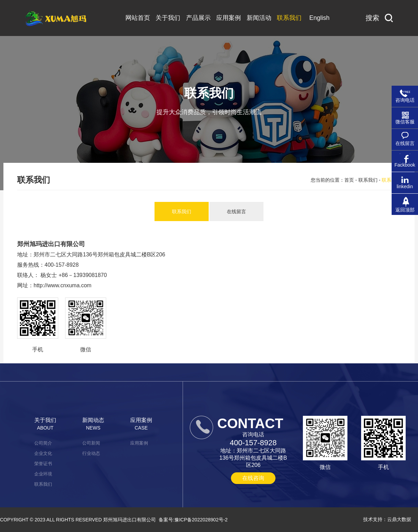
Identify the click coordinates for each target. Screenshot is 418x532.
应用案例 (139, 443)
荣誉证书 (43, 464)
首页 (349, 180)
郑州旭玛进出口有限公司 (130, 520)
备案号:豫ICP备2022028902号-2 (193, 520)
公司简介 (43, 443)
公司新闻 (91, 443)
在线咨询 (253, 478)
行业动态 (91, 453)
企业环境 (43, 474)
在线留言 (236, 211)
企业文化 (43, 453)
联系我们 (368, 180)
